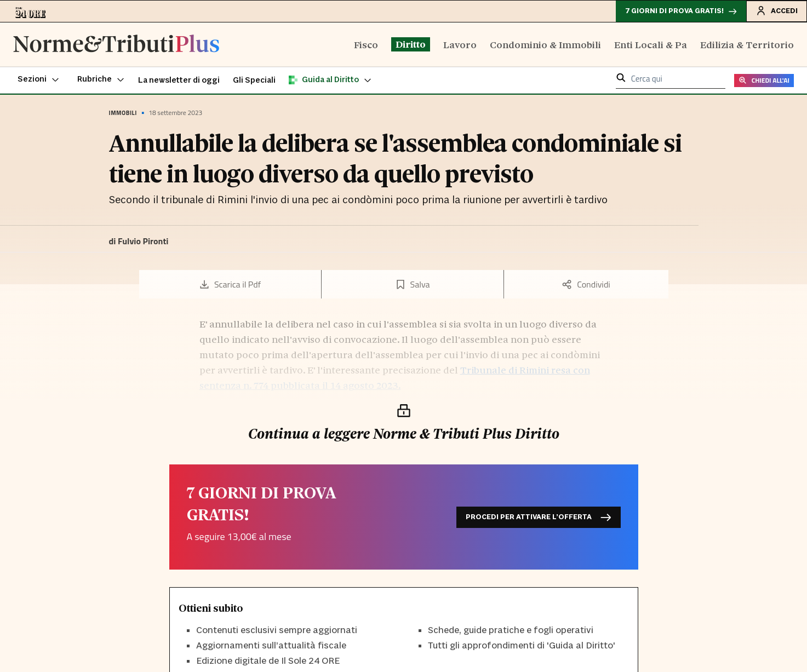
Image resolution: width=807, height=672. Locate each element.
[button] (39, 80)
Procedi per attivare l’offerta (539, 517)
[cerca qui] (675, 79)
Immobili (123, 113)
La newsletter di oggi (179, 80)
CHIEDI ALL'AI (764, 80)
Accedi (777, 10)
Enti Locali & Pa (651, 44)
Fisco (366, 44)
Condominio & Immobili (545, 44)
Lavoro (460, 44)
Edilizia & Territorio (747, 44)
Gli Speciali (254, 80)
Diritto (411, 44)
